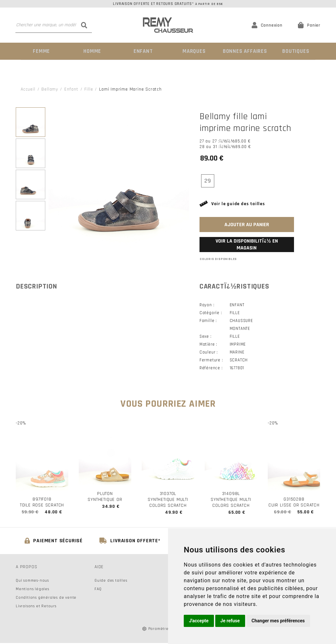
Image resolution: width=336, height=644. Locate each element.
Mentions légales (32, 590)
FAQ (98, 590)
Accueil (28, 89)
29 (208, 180)
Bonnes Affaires (244, 51)
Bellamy (50, 89)
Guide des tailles (111, 581)
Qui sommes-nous (32, 581)
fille (89, 89)
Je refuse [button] (230, 621)
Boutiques (295, 51)
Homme (92, 51)
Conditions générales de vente (46, 599)
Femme (41, 51)
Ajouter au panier (247, 224)
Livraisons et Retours (36, 607)
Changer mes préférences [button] (278, 621)
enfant (71, 89)
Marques (194, 51)
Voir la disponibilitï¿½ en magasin (247, 244)
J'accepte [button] (199, 621)
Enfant (143, 51)
